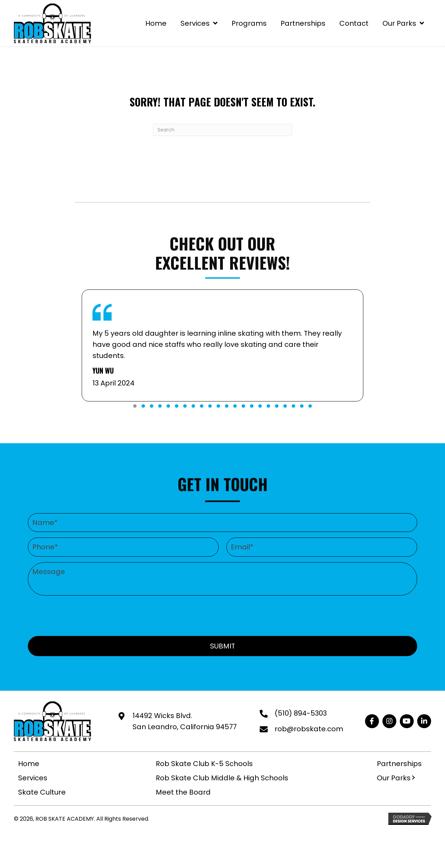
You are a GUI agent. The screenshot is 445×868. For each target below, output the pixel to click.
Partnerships (399, 764)
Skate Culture (42, 792)
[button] (135, 406)
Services (33, 778)
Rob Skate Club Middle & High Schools (222, 778)
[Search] (222, 130)
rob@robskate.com (309, 729)
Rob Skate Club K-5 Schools (204, 764)
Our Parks (394, 778)
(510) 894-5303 (301, 713)
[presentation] (222, 615)
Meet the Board (183, 792)
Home (29, 764)
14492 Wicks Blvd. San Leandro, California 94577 (185, 721)
